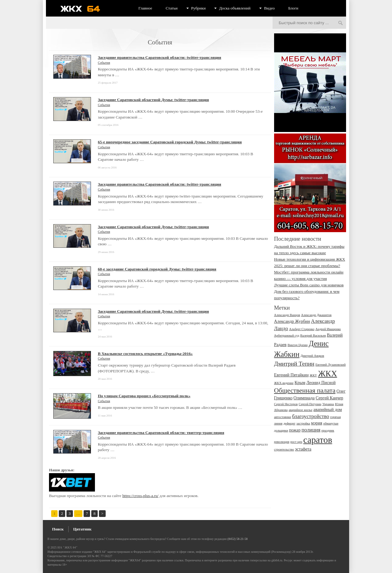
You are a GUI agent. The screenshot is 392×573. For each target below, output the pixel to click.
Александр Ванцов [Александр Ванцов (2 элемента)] (287, 315)
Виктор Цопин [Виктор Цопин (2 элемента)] (298, 345)
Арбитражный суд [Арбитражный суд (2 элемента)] (287, 336)
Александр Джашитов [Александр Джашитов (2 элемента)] (316, 315)
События (104, 63)
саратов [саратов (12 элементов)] (318, 440)
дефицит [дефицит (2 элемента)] (289, 423)
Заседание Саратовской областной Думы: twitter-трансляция (153, 100)
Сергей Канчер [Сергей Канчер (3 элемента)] (330, 398)
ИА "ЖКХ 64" (68, 547)
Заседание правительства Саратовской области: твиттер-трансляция (161, 433)
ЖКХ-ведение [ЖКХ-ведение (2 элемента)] (284, 383)
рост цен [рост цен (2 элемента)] (296, 442)
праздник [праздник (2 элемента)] (328, 430)
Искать (341, 23)
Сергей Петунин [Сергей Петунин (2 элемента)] (310, 404)
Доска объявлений (235, 8)
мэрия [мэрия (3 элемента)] (317, 423)
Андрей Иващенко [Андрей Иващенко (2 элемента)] (328, 329)
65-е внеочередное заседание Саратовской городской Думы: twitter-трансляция (170, 142)
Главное (145, 8)
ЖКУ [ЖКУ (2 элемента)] (313, 375)
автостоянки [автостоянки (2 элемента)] (283, 417)
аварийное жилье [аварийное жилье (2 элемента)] (300, 410)
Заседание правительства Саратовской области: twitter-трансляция (159, 57)
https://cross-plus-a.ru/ (140, 496)
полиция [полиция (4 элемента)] (311, 430)
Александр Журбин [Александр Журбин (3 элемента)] (292, 321)
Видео (269, 8)
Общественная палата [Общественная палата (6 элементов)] (305, 390)
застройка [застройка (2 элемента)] (303, 423)
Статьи (172, 8)
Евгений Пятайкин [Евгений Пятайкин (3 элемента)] (291, 375)
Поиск (58, 529)
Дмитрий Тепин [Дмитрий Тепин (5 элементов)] (294, 364)
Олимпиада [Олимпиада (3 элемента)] (304, 398)
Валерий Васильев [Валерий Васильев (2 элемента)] (313, 336)
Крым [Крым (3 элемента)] (300, 383)
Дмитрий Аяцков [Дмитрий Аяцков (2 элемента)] (312, 356)
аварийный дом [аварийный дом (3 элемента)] (328, 409)
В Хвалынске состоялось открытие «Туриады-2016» (145, 354)
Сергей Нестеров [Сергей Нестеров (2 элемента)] (286, 404)
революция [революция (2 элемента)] (282, 442)
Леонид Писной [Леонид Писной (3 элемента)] (321, 383)
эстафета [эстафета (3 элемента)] (303, 449)
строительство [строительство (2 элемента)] (284, 449)
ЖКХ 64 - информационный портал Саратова (84, 9)
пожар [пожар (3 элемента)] (295, 430)
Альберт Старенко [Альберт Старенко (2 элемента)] (302, 329)
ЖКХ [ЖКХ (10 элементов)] (327, 374)
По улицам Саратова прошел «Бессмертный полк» (144, 396)
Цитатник (82, 529)
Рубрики (198, 8)
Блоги (293, 8)
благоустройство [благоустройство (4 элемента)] (311, 416)
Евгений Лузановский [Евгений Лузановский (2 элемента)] (331, 365)
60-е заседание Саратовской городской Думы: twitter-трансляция (157, 269)
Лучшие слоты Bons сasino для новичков (309, 285)
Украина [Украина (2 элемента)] (328, 404)
